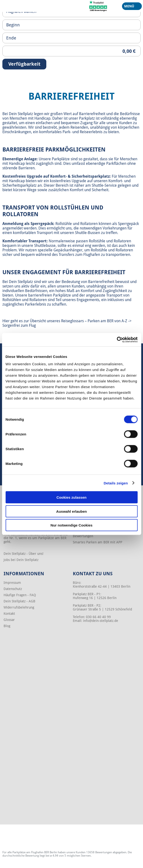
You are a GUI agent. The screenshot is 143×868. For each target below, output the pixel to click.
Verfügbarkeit (24, 64)
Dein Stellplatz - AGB (19, 601)
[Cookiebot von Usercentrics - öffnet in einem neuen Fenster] (117, 340)
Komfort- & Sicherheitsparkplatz (80, 176)
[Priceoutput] (71, 51)
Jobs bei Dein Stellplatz (21, 560)
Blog (7, 626)
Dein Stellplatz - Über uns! (24, 554)
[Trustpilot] (98, 6)
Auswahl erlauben (71, 511)
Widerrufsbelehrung (19, 607)
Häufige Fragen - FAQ (20, 595)
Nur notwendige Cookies (72, 525)
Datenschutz (13, 589)
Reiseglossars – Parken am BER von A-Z (94, 321)
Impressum (12, 583)
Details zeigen (116, 483)
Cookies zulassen (72, 497)
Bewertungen (83, 536)
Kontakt (9, 614)
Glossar (9, 620)
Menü (130, 7)
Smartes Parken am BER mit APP (98, 542)
